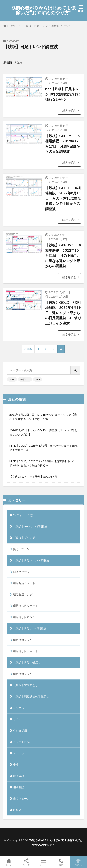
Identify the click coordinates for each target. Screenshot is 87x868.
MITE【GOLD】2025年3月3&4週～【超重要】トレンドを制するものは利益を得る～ (43, 463)
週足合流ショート (24, 583)
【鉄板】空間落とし (26, 685)
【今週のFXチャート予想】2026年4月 (33, 477)
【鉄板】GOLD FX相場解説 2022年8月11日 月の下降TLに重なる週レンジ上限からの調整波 (63, 198)
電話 (61, 862)
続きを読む (69, 110)
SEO (38, 379)
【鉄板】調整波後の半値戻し (31, 696)
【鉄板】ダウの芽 (24, 538)
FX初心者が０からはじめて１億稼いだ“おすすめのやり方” (43, 10)
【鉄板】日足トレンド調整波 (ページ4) (47, 26)
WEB (12, 379)
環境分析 (19, 776)
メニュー (43, 862)
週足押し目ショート (26, 606)
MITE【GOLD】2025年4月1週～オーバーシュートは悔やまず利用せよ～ (43, 448)
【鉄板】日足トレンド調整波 (31, 560)
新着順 (8, 63)
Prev (29, 349)
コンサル (19, 708)
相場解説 (19, 787)
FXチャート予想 (23, 515)
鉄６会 (17, 810)
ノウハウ (19, 753)
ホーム (9, 862)
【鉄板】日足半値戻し (27, 662)
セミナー (19, 719)
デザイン (25, 379)
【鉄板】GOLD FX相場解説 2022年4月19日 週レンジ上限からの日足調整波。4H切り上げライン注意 (63, 313)
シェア (26, 862)
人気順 (18, 63)
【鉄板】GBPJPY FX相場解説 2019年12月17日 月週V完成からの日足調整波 (63, 144)
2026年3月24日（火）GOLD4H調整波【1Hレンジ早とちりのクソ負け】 (43, 432)
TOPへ (78, 862)
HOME (12, 26)
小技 (16, 764)
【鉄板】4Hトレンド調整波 (30, 526)
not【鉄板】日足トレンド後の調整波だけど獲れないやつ (63, 94)
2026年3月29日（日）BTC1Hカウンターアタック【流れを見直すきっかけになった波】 (43, 417)
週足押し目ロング (24, 617)
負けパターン (21, 549)
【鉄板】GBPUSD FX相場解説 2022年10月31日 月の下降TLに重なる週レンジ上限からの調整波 (63, 255)
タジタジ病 (20, 730)
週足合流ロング (23, 594)
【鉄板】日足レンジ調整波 (30, 628)
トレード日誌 (21, 742)
